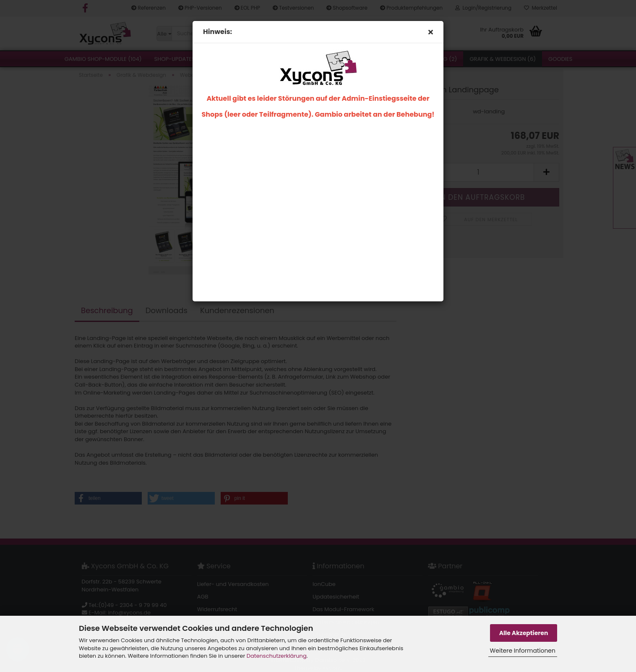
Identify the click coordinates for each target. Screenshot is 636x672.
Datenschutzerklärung (277, 656)
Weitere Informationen (523, 651)
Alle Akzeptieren (524, 633)
